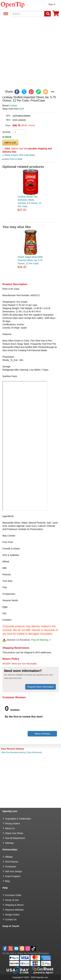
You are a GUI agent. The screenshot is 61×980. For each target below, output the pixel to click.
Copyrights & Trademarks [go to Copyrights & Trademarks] (18, 819)
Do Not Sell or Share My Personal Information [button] (26, 953)
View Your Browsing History (13, 752)
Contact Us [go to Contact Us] (11, 919)
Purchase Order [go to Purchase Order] (13, 895)
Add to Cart (10, 143)
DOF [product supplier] (22, 109)
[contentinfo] (13, 5)
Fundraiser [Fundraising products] (11, 867)
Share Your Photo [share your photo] (14, 833)
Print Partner (12, 862)
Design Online (12, 915)
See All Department (5, 14)
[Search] (47, 14)
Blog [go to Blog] (7, 881)
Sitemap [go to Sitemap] (9, 843)
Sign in (52, 4)
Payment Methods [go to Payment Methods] (14, 910)
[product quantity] (19, 132)
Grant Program (13, 876)
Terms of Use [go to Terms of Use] (12, 900)
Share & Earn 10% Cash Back (19, 155)
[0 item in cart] (56, 14)
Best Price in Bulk (12, 159)
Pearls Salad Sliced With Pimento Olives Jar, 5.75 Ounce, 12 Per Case (30, 260)
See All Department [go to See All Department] (15, 838)
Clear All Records (34, 752)
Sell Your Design (14, 871)
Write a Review (42, 734)
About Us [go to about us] (10, 828)
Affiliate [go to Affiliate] (9, 857)
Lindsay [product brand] (13, 106)
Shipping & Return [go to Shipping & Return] (14, 905)
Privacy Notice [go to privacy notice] (12, 824)
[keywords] (27, 14)
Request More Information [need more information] (41, 687)
